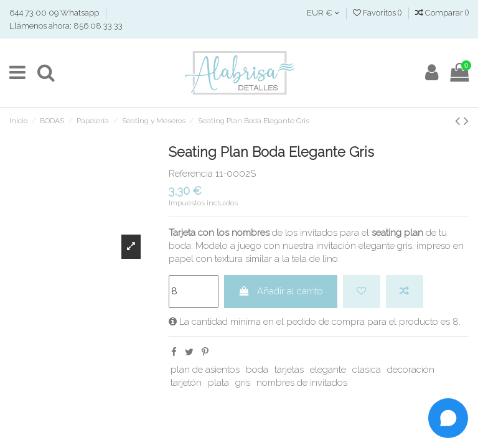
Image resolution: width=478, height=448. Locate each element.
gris (243, 383)
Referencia (191, 174)
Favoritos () (378, 13)
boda (257, 370)
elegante (328, 370)
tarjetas (289, 370)
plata (218, 383)
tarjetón (186, 383)
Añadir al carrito (280, 291)
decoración (411, 370)
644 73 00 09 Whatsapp (55, 13)
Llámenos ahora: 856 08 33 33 (66, 26)
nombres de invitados (302, 383)
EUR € (323, 13)
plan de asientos (205, 370)
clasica (367, 370)
